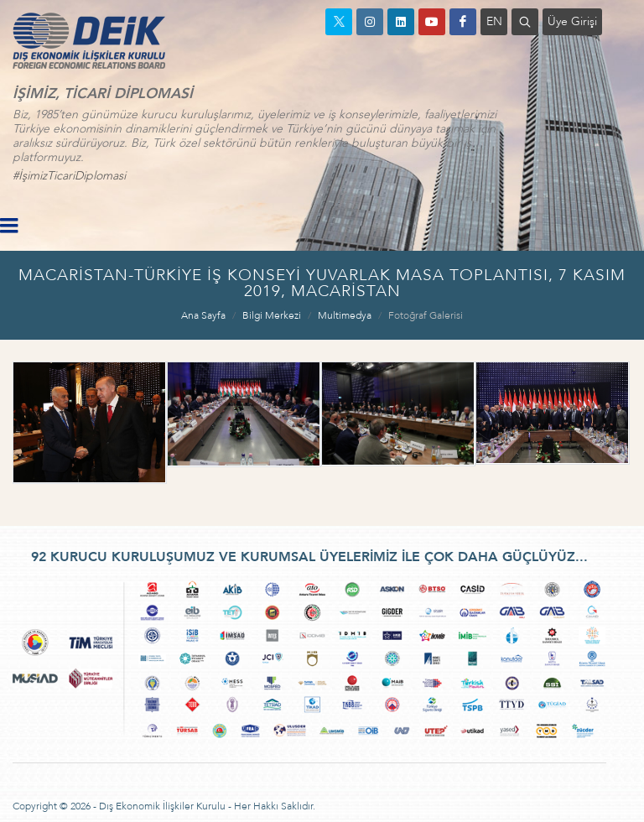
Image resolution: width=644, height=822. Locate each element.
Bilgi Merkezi (272, 315)
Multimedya (345, 315)
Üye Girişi (572, 21)
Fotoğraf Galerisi (426, 315)
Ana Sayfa (203, 315)
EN (494, 21)
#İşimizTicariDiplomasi (69, 176)
